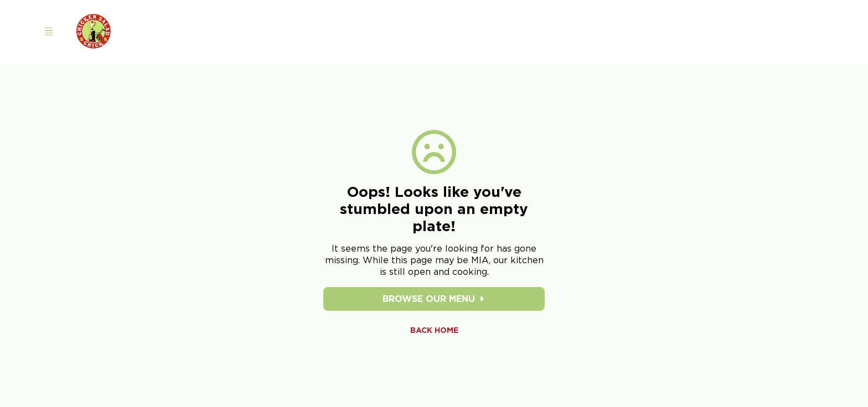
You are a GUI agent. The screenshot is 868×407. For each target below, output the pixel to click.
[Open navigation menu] (49, 32)
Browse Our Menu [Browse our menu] (434, 299)
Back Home (434, 330)
